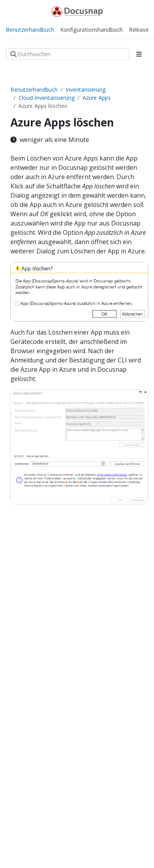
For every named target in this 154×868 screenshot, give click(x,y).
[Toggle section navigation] (139, 54)
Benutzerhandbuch (34, 90)
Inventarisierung (85, 90)
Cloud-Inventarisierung (47, 98)
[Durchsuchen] (68, 54)
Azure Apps (97, 98)
